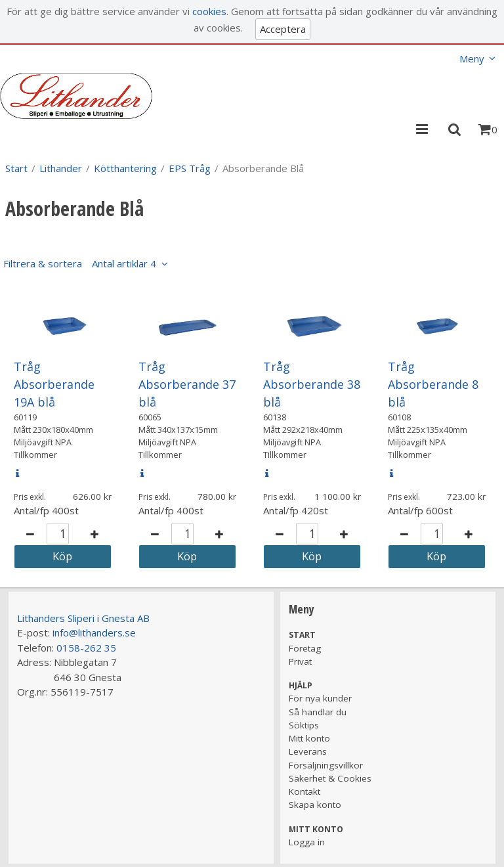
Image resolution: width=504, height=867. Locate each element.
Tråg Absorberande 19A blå (54, 384)
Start (16, 168)
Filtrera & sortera (80, 263)
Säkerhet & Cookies (330, 778)
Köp (62, 556)
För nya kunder (320, 698)
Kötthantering (125, 168)
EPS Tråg (190, 168)
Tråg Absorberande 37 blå (187, 384)
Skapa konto (315, 805)
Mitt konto (309, 738)
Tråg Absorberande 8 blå (433, 384)
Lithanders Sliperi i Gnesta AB (83, 618)
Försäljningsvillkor (326, 765)
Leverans (308, 751)
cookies (209, 11)
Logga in (307, 842)
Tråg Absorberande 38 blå (312, 384)
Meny (472, 58)
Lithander (61, 168)
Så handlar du (318, 712)
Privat (300, 661)
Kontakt (304, 791)
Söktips (304, 725)
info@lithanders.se (94, 633)
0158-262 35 (86, 648)
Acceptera (283, 29)
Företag (305, 648)
